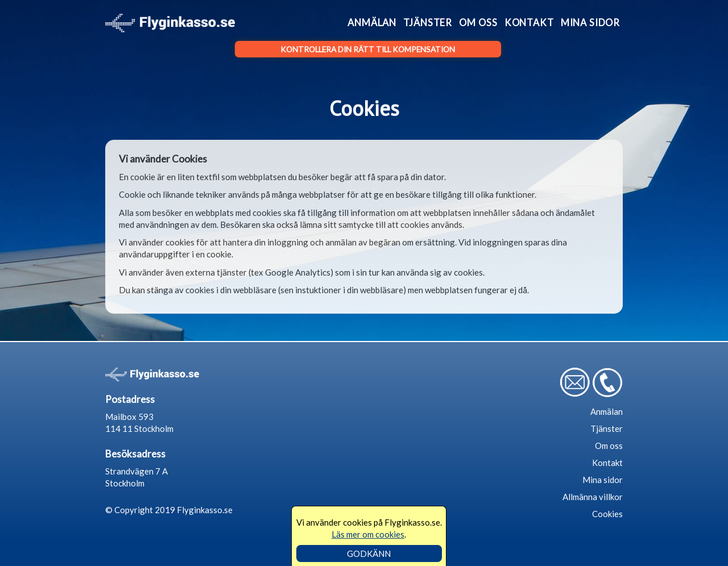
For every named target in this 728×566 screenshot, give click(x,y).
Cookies (607, 514)
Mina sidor (590, 23)
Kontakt (529, 23)
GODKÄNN (369, 553)
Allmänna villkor (593, 497)
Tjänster (428, 23)
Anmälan (372, 23)
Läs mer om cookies (368, 534)
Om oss (478, 23)
